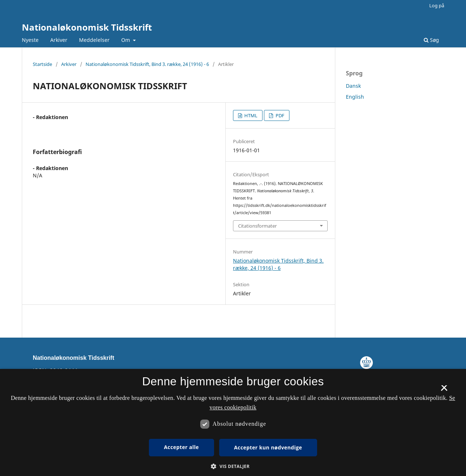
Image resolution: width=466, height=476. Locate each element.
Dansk (353, 86)
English (355, 97)
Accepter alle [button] (181, 447)
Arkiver (59, 40)
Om (126, 40)
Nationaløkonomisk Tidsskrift (87, 27)
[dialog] (233, 422)
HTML (250, 115)
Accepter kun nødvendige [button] (268, 447)
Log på (437, 5)
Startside (42, 64)
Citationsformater (257, 226)
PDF (279, 115)
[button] (233, 466)
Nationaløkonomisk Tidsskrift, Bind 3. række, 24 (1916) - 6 (147, 64)
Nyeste (30, 40)
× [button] (444, 390)
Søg (431, 40)
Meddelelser (94, 40)
